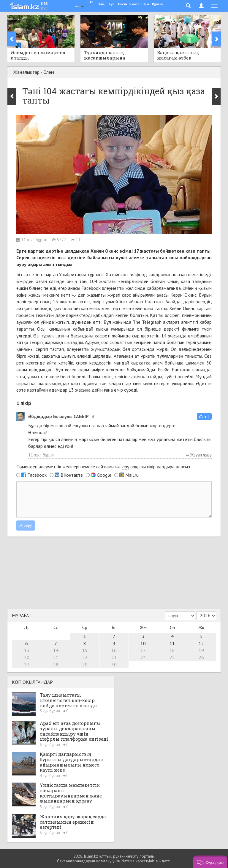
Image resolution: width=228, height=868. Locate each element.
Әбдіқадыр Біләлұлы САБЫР (58, 416)
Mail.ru (132, 475)
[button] (204, 416)
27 (27, 664)
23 (114, 657)
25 (172, 657)
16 (114, 650)
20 (27, 657)
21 (56, 657)
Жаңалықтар (26, 72)
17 (143, 650)
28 (56, 664)
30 (114, 664)
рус (44, 8)
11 (172, 643)
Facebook (37, 475)
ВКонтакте (72, 475)
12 (201, 643)
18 (172, 650)
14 (56, 650)
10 (143, 643)
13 (27, 650)
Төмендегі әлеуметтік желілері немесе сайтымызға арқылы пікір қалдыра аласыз (103, 467)
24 (143, 657)
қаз (44, 3)
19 (201, 650)
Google (104, 475)
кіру (125, 467)
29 (85, 664)
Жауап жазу (199, 455)
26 (201, 657)
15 (85, 650)
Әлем (49, 72)
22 (85, 657)
